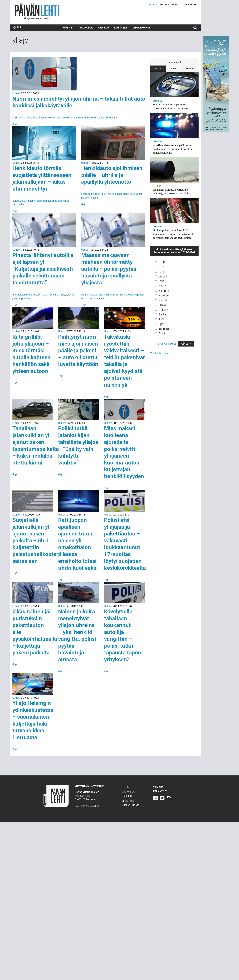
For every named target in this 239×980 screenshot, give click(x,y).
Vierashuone (141, 28)
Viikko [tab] (174, 69)
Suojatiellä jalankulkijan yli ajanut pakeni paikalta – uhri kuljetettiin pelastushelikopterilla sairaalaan (39, 540)
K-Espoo (164, 291)
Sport (162, 324)
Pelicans (164, 310)
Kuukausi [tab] (191, 69)
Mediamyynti (192, 5)
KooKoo (164, 295)
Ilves (162, 272)
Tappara (164, 329)
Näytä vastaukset (166, 344)
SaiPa (162, 314)
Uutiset (69, 28)
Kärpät (163, 300)
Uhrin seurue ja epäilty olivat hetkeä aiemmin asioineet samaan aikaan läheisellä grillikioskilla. (65, 118)
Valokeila (86, 28)
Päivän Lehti (37, 12)
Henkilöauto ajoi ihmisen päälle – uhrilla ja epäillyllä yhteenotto (112, 175)
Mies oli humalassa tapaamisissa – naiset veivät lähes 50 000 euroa (172, 106)
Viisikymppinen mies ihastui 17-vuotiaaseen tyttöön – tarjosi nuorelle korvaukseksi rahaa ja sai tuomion (174, 234)
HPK (162, 267)
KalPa (162, 286)
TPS (161, 319)
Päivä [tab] (158, 69)
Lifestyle (121, 28)
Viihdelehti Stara (159, 353)
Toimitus (177, 5)
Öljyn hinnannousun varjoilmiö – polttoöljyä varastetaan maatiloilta (172, 192)
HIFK (162, 262)
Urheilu (104, 28)
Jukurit (163, 276)
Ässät (162, 333)
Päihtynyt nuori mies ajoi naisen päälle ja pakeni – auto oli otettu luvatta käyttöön (78, 350)
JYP (161, 281)
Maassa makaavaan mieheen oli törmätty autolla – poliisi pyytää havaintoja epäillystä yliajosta (109, 269)
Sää (17, 27)
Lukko (162, 305)
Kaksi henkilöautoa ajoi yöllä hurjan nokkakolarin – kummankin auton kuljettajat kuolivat (173, 149)
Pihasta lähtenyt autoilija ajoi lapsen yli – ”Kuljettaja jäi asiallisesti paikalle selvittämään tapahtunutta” (43, 269)
